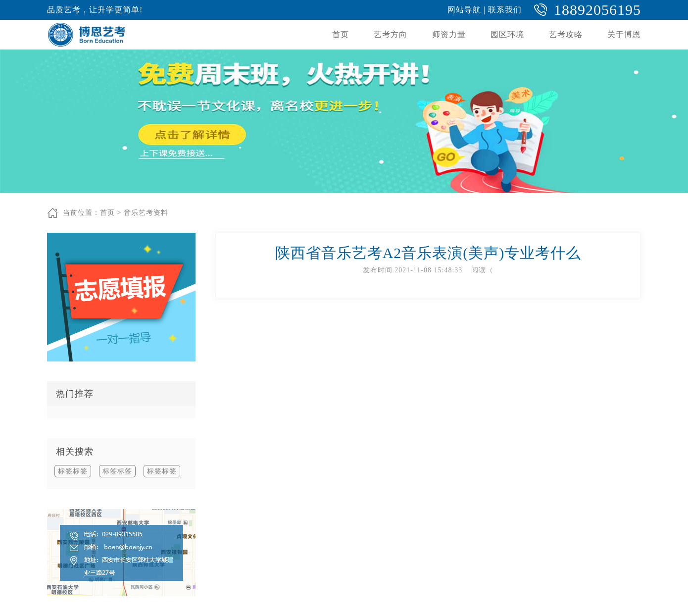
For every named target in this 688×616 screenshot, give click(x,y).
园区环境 (507, 34)
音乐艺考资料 (146, 213)
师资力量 (449, 34)
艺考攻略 (566, 34)
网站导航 (464, 10)
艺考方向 (391, 34)
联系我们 (505, 10)
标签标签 (73, 471)
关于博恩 (624, 34)
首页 (341, 34)
